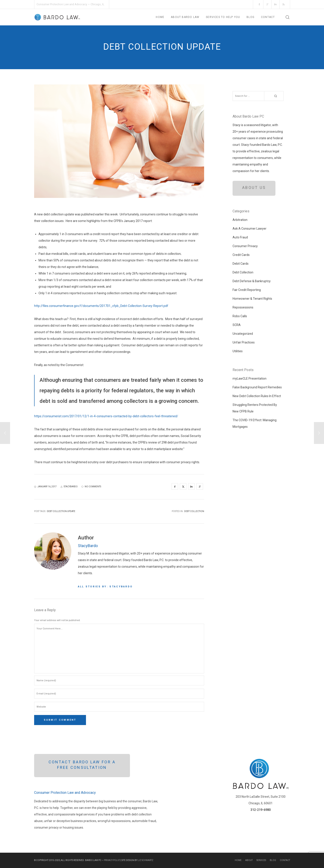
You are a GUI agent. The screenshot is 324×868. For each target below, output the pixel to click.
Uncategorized (243, 334)
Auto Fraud (240, 237)
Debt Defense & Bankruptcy (252, 281)
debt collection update (61, 511)
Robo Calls (240, 316)
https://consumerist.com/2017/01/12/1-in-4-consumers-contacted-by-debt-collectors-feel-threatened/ (106, 416)
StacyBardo (88, 546)
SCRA (237, 325)
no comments (91, 487)
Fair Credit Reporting (247, 290)
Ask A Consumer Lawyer (250, 229)
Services (261, 860)
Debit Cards (241, 264)
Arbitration (240, 220)
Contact (285, 860)
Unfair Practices (244, 342)
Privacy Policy (112, 860)
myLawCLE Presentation (250, 379)
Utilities (238, 351)
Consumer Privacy (245, 246)
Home (238, 860)
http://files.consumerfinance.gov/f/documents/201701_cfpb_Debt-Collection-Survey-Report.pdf (101, 306)
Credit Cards (241, 255)
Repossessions (243, 307)
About (249, 860)
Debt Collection (194, 511)
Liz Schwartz (145, 860)
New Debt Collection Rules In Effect (257, 396)
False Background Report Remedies (257, 387)
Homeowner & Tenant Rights (252, 299)
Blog (273, 860)
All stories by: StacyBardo (105, 587)
